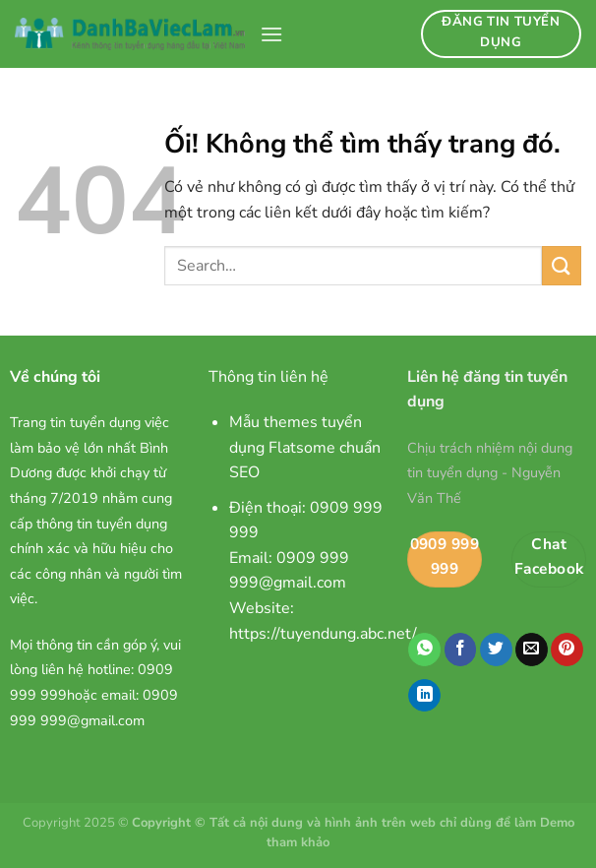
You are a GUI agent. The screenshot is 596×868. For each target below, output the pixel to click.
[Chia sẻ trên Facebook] (461, 650)
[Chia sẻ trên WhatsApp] (424, 650)
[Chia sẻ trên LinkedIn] (424, 696)
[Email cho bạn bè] (532, 650)
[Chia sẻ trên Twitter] (496, 650)
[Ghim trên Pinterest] (567, 650)
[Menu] (271, 34)
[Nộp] (562, 265)
